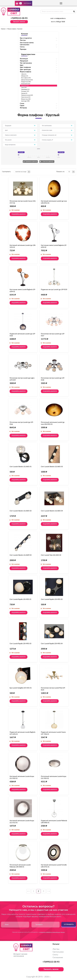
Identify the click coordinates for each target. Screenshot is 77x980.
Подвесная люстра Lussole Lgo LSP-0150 (54, 290)
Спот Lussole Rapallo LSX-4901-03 (20, 644)
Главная (3, 29)
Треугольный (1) (26, 97)
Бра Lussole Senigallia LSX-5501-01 (21, 688)
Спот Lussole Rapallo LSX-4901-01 (20, 599)
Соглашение (58, 958)
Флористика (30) (26, 99)
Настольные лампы (27, 43)
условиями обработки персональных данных (52, 932)
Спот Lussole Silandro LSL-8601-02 (21, 511)
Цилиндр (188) (25, 101)
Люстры (56, 949)
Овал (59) (24, 87)
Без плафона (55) (26, 78)
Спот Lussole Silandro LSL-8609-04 (21, 555)
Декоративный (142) (27, 80)
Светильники (58, 952)
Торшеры (23, 49)
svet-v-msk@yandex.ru (58, 18)
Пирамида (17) (25, 89)
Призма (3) (24, 93)
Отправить (69, 924)
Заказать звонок (19, 22)
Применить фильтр (31, 161)
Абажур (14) (25, 76)
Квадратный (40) (26, 82)
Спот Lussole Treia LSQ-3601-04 (51, 555)
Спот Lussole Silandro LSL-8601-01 (21, 467)
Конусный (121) (26, 84)
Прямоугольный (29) (27, 95)
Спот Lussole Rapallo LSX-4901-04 (52, 644)
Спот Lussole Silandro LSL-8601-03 (52, 467)
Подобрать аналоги (18, 214)
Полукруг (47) (25, 91)
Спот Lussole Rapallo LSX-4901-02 (52, 599)
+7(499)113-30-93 (19, 18)
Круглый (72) (25, 86)
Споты (55, 955)
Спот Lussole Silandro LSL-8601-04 (52, 511)
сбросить (24, 74)
